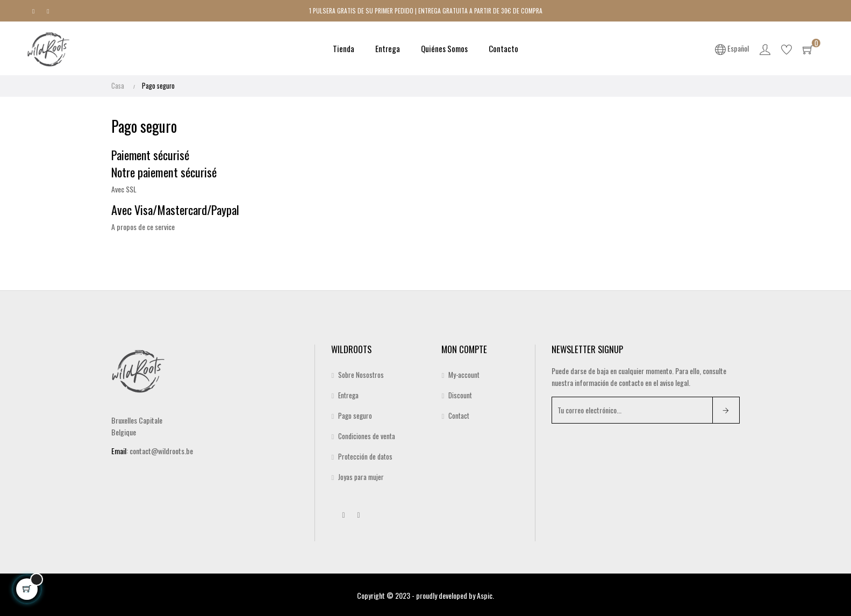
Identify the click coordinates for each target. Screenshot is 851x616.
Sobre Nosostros (361, 374)
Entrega (348, 395)
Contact (459, 415)
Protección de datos (365, 456)
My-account (464, 374)
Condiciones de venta (367, 435)
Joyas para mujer (361, 476)
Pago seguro (355, 415)
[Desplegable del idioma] (732, 48)
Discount (460, 395)
